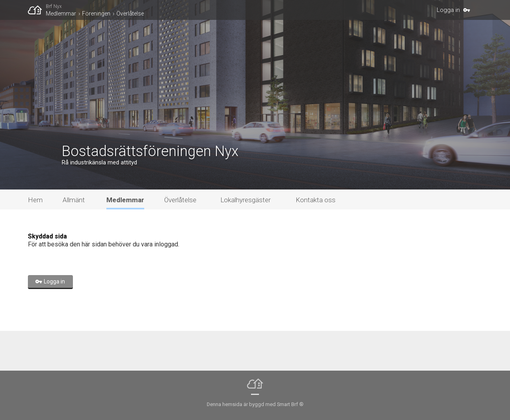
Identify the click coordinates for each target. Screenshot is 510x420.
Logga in (448, 10)
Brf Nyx (54, 6)
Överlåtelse (130, 14)
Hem (35, 200)
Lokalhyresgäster (245, 200)
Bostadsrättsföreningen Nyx (150, 151)
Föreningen (96, 14)
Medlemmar (61, 14)
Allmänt (74, 200)
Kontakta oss (316, 200)
